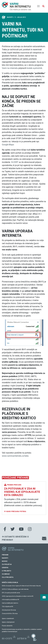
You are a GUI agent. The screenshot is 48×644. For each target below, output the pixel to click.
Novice (5, 561)
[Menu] (38, 6)
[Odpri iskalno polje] (43, 6)
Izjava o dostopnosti (8, 622)
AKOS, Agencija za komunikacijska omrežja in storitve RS (18, 596)
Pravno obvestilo (7, 626)
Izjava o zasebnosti (8, 618)
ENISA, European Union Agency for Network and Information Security (21, 586)
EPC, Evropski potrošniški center (11, 593)
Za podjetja (7, 564)
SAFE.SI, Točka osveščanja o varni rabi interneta (15, 589)
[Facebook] (5, 529)
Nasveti (5, 558)
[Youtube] (21, 529)
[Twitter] (13, 529)
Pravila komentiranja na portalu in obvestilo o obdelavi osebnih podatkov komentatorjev (22, 630)
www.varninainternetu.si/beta (15, 456)
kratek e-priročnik (34, 68)
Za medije (6, 574)
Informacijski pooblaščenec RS (10, 600)
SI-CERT (15, 162)
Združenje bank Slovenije (9, 610)
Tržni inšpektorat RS (7, 606)
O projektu (6, 571)
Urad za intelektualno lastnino (10, 603)
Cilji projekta (8, 577)
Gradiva (5, 568)
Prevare (5, 555)
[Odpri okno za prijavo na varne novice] (44, 597)
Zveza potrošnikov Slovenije (10, 613)
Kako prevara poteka (16, 511)
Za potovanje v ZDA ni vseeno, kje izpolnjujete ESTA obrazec (22, 492)
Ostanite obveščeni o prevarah (15, 538)
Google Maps (8, 145)
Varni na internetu (10, 68)
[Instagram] (30, 529)
